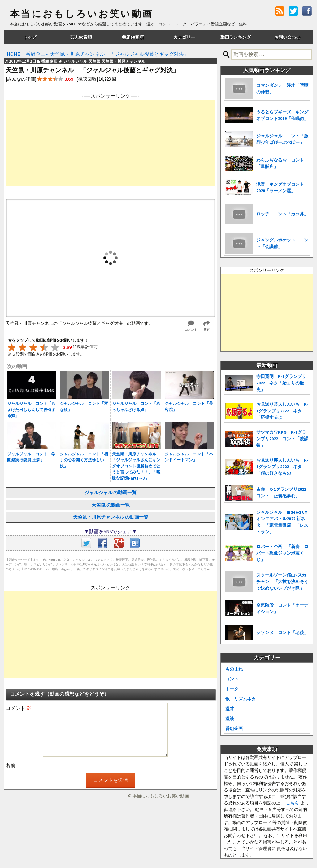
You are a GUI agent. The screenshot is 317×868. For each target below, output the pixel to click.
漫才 (230, 709)
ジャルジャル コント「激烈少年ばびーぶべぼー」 (282, 139)
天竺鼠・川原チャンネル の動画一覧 (111, 517)
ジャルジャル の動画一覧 (111, 492)
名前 (11, 765)
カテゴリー (184, 37)
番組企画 (234, 728)
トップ (30, 37)
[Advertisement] (111, 143)
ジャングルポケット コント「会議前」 (282, 243)
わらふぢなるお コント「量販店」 (280, 163)
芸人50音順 (81, 37)
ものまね (234, 669)
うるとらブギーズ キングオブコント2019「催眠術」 (282, 115)
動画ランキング (236, 37)
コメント (18, 708)
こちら (293, 803)
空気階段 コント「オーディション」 (282, 608)
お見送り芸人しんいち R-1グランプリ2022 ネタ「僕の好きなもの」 (282, 467)
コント (232, 679)
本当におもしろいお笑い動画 (82, 14)
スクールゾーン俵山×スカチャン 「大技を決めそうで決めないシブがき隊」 (282, 582)
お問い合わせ (287, 37)
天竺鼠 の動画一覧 (111, 505)
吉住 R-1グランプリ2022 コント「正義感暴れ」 (283, 492)
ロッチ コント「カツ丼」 (282, 214)
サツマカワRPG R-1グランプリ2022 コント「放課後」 (282, 439)
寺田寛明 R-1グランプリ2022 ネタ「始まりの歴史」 (281, 383)
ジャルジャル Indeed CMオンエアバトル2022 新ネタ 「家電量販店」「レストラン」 (282, 522)
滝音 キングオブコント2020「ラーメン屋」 (280, 187)
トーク (232, 689)
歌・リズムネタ (241, 699)
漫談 (230, 719)
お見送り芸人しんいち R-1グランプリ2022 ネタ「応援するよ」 (282, 411)
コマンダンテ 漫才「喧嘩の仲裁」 (282, 89)
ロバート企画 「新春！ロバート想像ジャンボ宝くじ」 (282, 553)
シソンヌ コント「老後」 (282, 632)
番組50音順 (133, 37)
